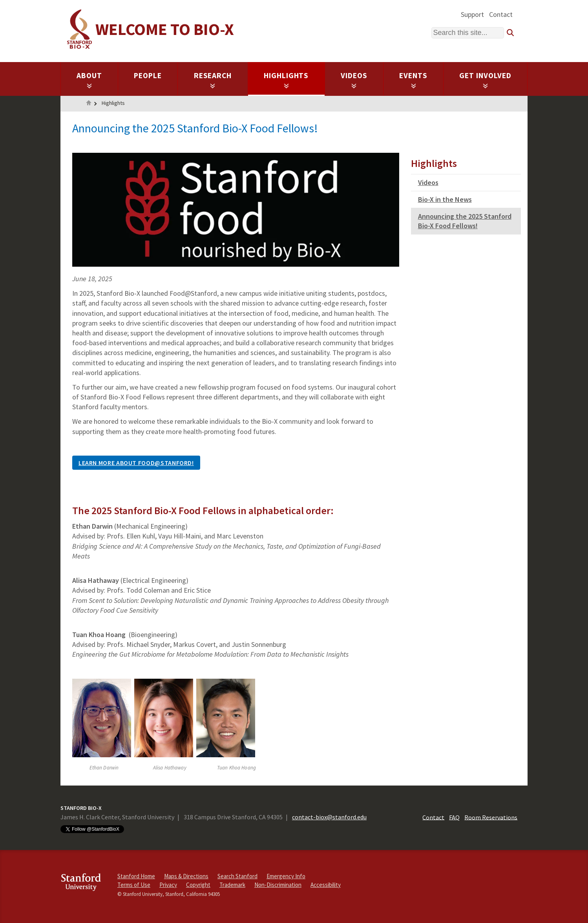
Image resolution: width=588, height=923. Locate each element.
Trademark (232, 885)
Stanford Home (136, 876)
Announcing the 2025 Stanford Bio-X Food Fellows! (465, 221)
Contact (501, 14)
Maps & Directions (186, 876)
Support (472, 14)
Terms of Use (134, 885)
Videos (354, 80)
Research (213, 80)
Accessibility (326, 885)
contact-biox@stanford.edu (329, 817)
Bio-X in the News (445, 199)
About (89, 80)
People (148, 75)
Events (413, 80)
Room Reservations (491, 817)
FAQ (454, 817)
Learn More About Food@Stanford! (136, 463)
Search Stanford (237, 876)
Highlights (286, 80)
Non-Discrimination (278, 885)
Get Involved (485, 80)
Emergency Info (286, 876)
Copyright (198, 885)
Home (89, 104)
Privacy (168, 885)
